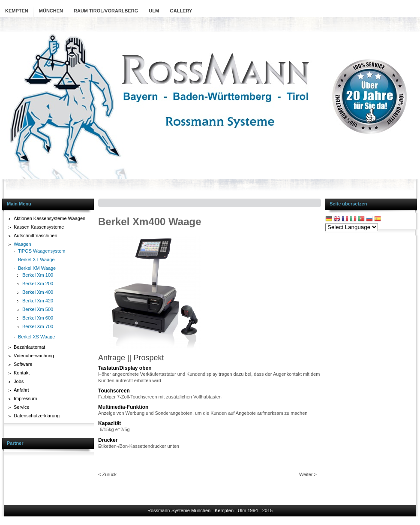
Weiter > (308, 474)
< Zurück (107, 474)
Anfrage (112, 358)
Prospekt (148, 358)
